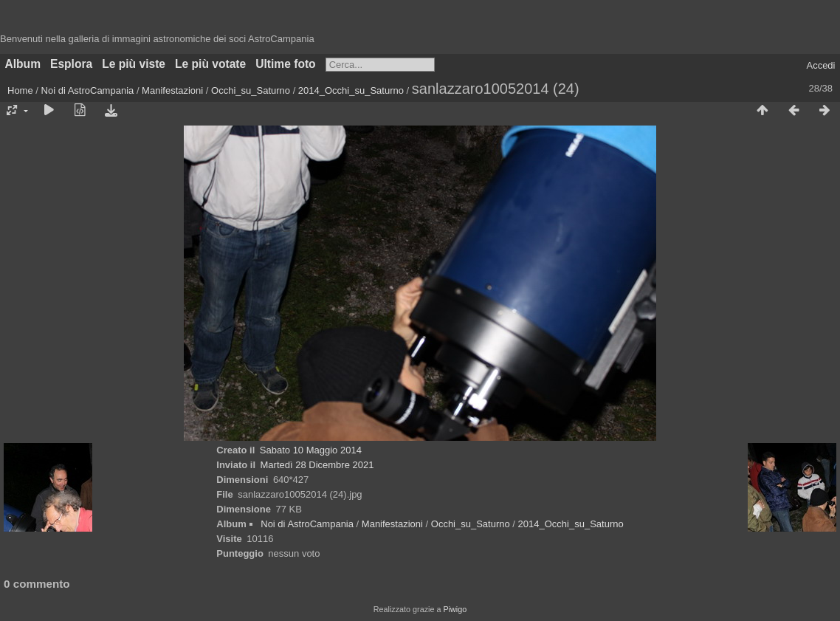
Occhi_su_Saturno (251, 90)
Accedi (820, 65)
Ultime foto (285, 64)
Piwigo (455, 609)
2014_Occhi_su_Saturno (351, 90)
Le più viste (134, 64)
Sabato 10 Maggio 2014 (311, 450)
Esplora (71, 64)
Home (20, 90)
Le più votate (210, 64)
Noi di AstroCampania (88, 90)
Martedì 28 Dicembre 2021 (317, 465)
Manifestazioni (172, 90)
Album (23, 64)
